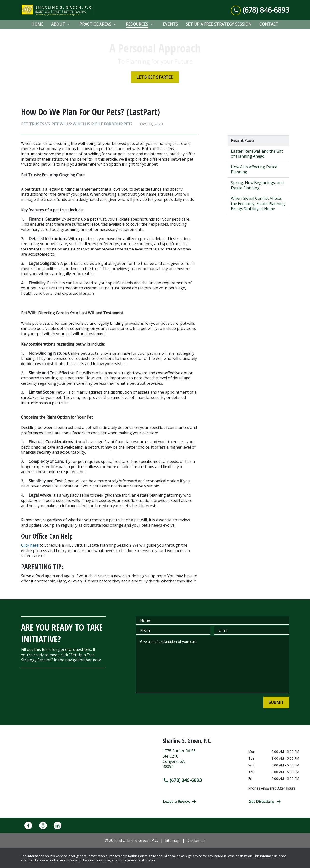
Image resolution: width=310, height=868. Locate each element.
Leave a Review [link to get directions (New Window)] (180, 802)
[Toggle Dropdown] (70, 25)
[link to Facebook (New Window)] (28, 825)
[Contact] (269, 24)
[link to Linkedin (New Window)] (58, 825)
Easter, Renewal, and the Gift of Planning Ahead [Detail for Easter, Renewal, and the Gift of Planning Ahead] (257, 154)
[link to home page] (57, 10)
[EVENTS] (170, 24)
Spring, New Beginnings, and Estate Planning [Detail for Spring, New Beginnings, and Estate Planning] (257, 185)
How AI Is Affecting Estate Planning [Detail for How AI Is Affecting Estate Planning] (254, 169)
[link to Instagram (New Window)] (43, 825)
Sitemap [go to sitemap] (172, 840)
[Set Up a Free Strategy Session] (219, 24)
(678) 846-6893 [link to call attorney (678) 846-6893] (182, 780)
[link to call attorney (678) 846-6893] (260, 10)
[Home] (37, 24)
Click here (30, 545)
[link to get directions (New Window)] (202, 761)
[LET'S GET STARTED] (155, 77)
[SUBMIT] (276, 702)
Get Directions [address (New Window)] (265, 802)
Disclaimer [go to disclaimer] (196, 840)
